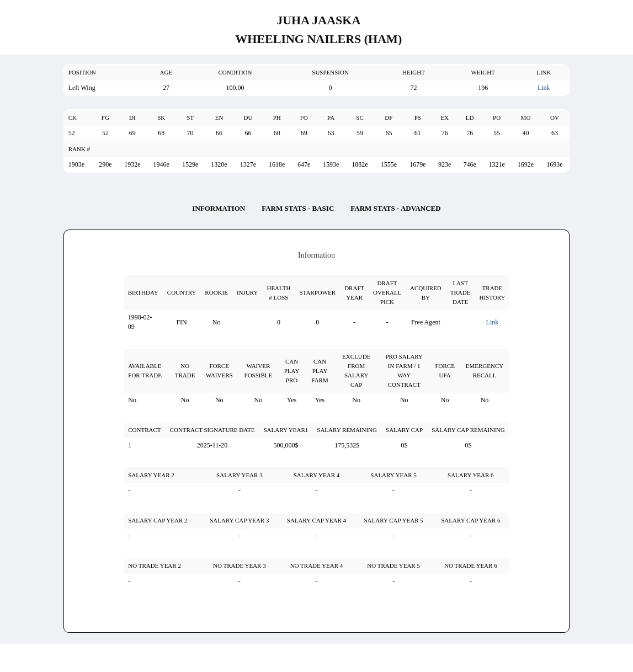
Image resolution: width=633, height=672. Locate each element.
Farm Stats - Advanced (395, 208)
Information (219, 208)
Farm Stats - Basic (298, 208)
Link (544, 88)
